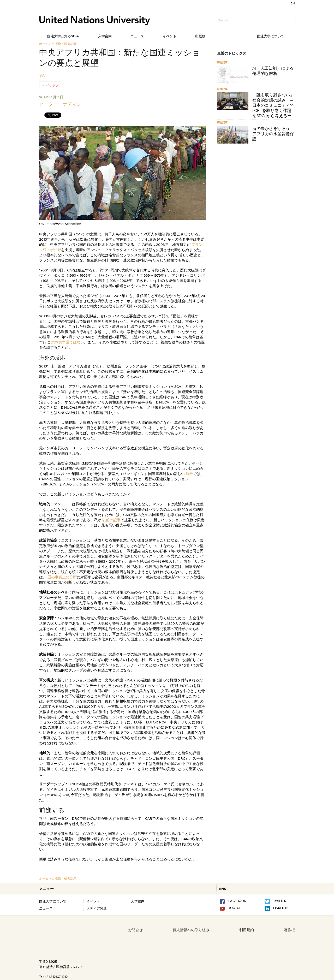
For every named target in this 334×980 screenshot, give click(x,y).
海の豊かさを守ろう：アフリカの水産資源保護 (273, 134)
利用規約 (247, 930)
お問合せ (135, 930)
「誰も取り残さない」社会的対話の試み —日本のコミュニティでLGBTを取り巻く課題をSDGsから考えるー (273, 105)
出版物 (200, 36)
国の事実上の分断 (62, 577)
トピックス (50, 86)
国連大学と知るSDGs (63, 36)
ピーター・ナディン (60, 104)
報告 (189, 474)
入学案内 (105, 36)
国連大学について (271, 36)
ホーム (44, 44)
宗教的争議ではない (68, 342)
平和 (42, 76)
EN (293, 3)
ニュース (137, 36)
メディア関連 (97, 908)
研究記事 (70, 44)
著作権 (289, 930)
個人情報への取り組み (191, 930)
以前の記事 (111, 520)
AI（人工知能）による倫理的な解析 (273, 71)
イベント (170, 36)
